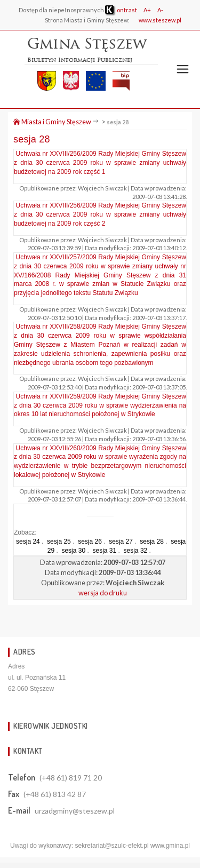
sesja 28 (118, 122)
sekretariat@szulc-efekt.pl (111, 846)
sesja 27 (121, 541)
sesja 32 (136, 551)
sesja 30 (73, 551)
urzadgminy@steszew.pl (75, 811)
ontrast (121, 10)
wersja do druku (103, 593)
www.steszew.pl (160, 20)
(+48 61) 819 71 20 (71, 778)
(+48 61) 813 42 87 (55, 794)
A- (160, 10)
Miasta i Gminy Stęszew (52, 122)
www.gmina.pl (170, 846)
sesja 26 (90, 541)
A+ (147, 10)
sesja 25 (59, 541)
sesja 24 (28, 541)
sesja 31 (104, 551)
